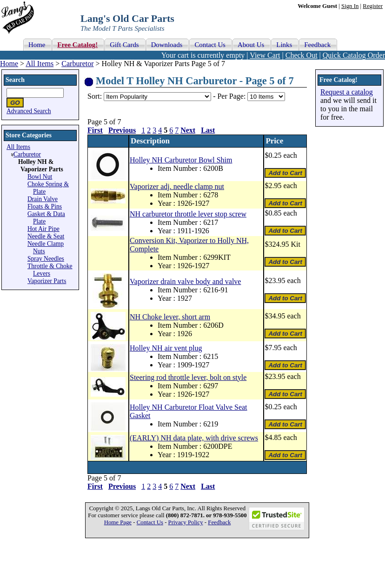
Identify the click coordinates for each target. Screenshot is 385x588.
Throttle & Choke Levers (50, 270)
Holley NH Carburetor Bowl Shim (181, 160)
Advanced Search (29, 111)
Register (373, 6)
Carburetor (77, 64)
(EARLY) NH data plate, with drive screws (194, 438)
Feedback (219, 522)
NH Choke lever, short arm (170, 317)
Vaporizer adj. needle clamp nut (177, 186)
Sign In (350, 6)
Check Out (302, 55)
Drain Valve (43, 199)
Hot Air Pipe (43, 229)
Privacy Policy (186, 522)
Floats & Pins (45, 206)
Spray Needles (46, 259)
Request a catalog (347, 92)
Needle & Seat (46, 236)
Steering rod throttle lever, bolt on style (188, 377)
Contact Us (150, 522)
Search (15, 80)
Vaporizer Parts (47, 281)
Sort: (95, 96)
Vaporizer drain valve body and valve (185, 281)
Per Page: (232, 96)
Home (9, 64)
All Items (40, 64)
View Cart (265, 55)
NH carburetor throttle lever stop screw (188, 214)
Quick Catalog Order (354, 55)
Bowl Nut (40, 177)
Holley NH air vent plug (166, 348)
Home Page (118, 522)
